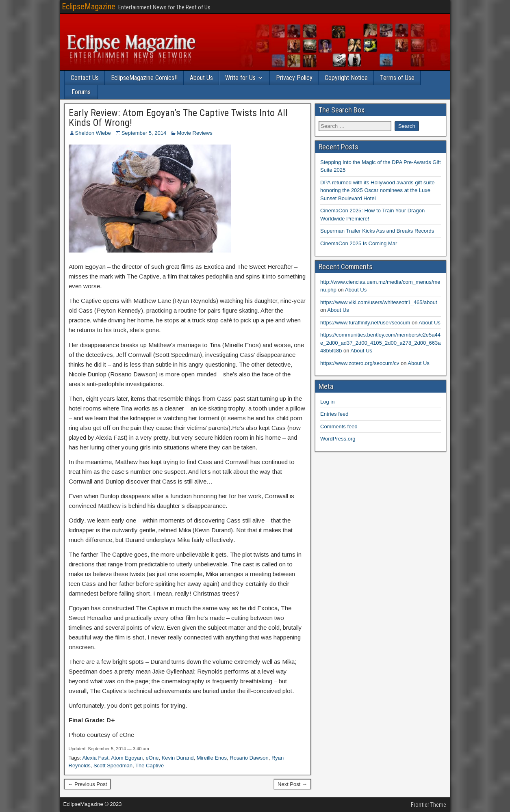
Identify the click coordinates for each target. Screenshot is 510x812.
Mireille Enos (212, 758)
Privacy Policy (294, 78)
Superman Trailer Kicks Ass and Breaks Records (377, 231)
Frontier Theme (429, 805)
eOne (152, 758)
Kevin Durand (178, 758)
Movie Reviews (194, 133)
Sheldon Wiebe (93, 133)
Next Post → (292, 784)
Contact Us (85, 78)
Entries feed (334, 414)
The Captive (150, 766)
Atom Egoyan (127, 758)
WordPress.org (338, 439)
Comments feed (339, 427)
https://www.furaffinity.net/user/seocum (365, 323)
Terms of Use (397, 78)
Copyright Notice (346, 78)
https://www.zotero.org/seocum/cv (360, 363)
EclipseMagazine (89, 6)
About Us (201, 78)
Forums (81, 92)
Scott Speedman (113, 766)
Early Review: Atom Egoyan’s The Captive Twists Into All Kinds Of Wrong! (178, 118)
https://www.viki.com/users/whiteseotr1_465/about (379, 302)
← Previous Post (88, 784)
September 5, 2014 (144, 133)
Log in (327, 402)
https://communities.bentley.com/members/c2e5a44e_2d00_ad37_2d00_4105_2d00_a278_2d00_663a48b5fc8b (380, 343)
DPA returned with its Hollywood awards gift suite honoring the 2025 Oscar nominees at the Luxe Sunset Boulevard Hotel (378, 190)
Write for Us (240, 78)
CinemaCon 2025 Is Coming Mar (359, 243)
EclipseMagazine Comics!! (144, 78)
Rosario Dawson (249, 758)
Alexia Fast (95, 758)
